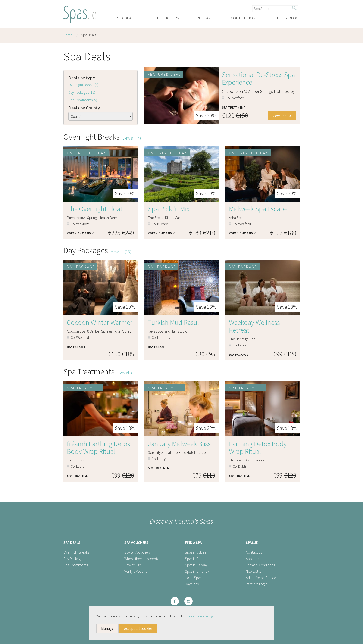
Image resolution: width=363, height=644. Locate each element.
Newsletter (254, 571)
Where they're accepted (143, 559)
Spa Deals (126, 18)
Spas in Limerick (197, 571)
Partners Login (257, 584)
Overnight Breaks (76, 552)
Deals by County (84, 108)
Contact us (254, 552)
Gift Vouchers (165, 18)
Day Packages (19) (82, 92)
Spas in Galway (196, 565)
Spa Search (205, 18)
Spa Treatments (76, 565)
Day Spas (192, 584)
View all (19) (121, 252)
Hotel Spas (193, 578)
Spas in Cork (194, 559)
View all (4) (132, 138)
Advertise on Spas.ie (261, 578)
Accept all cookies (138, 628)
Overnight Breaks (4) (83, 85)
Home (68, 35)
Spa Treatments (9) (83, 100)
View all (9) (127, 373)
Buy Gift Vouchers (137, 552)
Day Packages (74, 559)
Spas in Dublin (195, 552)
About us (252, 559)
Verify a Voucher (136, 571)
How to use (133, 565)
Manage (107, 628)
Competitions (244, 18)
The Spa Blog (286, 18)
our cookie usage (202, 616)
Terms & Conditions (260, 565)
